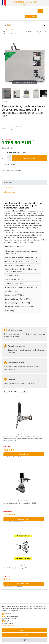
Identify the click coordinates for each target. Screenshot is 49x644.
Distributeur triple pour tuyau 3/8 (15, 568)
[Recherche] (40, 11)
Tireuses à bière (10, 30)
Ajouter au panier (34, 158)
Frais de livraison (16, 170)
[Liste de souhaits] (24, 16)
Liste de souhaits (9, 165)
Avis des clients (9, 192)
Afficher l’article (24, 454)
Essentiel (9, 614)
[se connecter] (16, 16)
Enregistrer (24, 640)
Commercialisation (12, 616)
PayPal (8, 621)
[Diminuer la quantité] (9, 160)
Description (8, 183)
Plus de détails (9, 187)
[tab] (24, 183)
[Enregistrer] (20, 16)
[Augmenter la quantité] (9, 157)
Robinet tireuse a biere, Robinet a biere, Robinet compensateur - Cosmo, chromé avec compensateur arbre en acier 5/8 (23, 439)
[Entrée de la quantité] (5, 158)
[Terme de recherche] (22, 11)
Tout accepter (24, 630)
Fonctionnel (9, 623)
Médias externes (11, 619)
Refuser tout (24, 635)
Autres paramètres (8, 626)
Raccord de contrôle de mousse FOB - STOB (20, 503)
